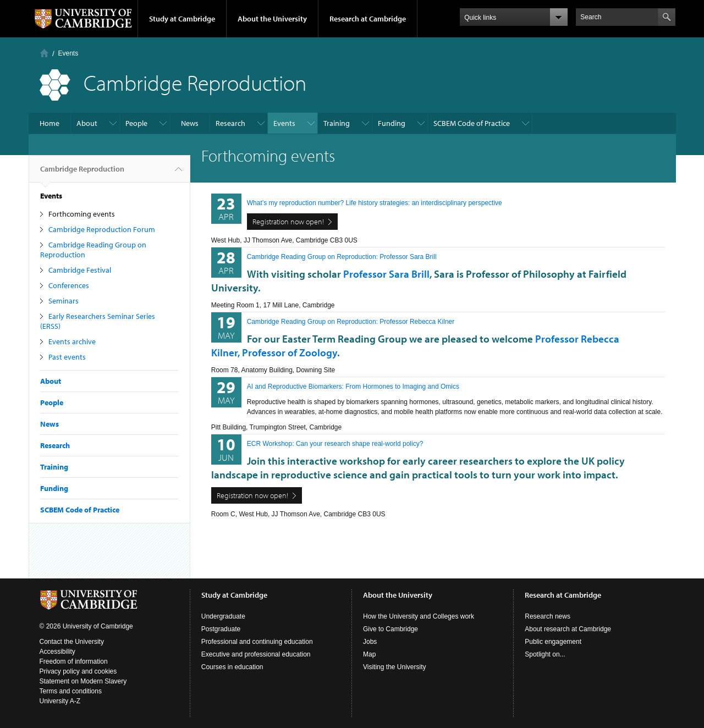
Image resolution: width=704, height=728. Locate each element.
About (87, 123)
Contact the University (72, 642)
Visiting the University (395, 667)
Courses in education (232, 667)
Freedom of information (74, 661)
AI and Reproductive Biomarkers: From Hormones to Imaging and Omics (353, 387)
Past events (67, 357)
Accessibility (57, 652)
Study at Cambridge (182, 19)
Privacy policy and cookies (78, 671)
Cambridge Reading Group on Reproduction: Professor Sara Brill (342, 257)
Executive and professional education (256, 654)
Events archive (72, 341)
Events (68, 53)
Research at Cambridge (368, 19)
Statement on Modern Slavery (83, 681)
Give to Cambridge (391, 629)
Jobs (370, 642)
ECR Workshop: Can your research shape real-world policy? (335, 444)
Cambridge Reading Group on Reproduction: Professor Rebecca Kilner (351, 322)
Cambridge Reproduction (82, 173)
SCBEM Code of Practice (472, 123)
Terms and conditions (71, 691)
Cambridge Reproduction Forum (102, 229)
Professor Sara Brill (386, 274)
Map (369, 654)
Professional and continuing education (257, 642)
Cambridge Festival (80, 270)
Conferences (69, 285)
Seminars (64, 301)
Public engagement (553, 642)
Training (337, 123)
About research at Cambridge (568, 629)
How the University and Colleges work (419, 616)
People (136, 123)
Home (44, 53)
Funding (392, 123)
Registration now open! (288, 222)
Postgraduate (221, 629)
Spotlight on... (545, 654)
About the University (272, 19)
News (190, 123)
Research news (548, 616)
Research (230, 123)
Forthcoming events (82, 214)
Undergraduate (223, 616)
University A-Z (60, 701)
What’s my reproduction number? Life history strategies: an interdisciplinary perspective (375, 203)
